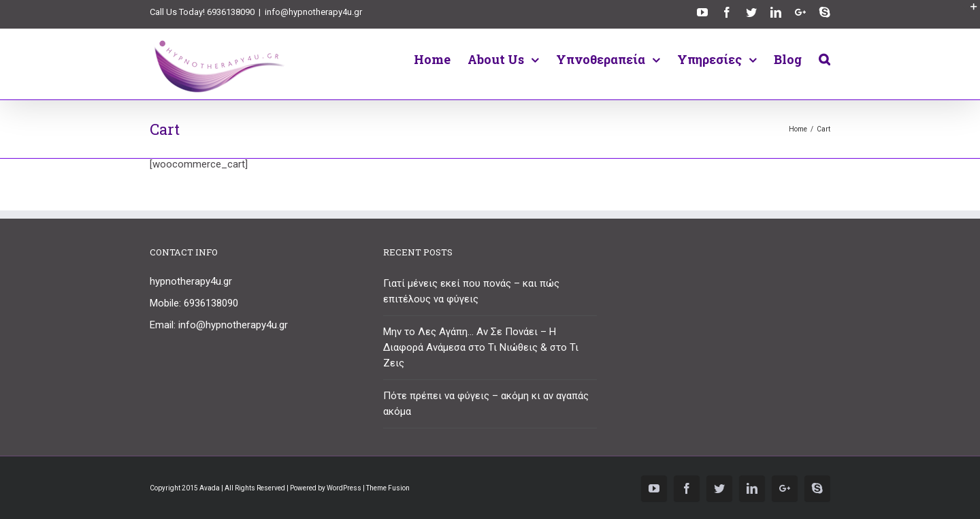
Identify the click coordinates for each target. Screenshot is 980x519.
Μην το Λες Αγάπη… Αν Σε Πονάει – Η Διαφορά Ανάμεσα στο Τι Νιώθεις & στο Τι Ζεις (481, 347)
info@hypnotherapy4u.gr (313, 12)
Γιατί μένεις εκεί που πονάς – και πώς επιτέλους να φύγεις (471, 291)
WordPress (344, 488)
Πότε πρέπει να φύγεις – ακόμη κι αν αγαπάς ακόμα (486, 404)
